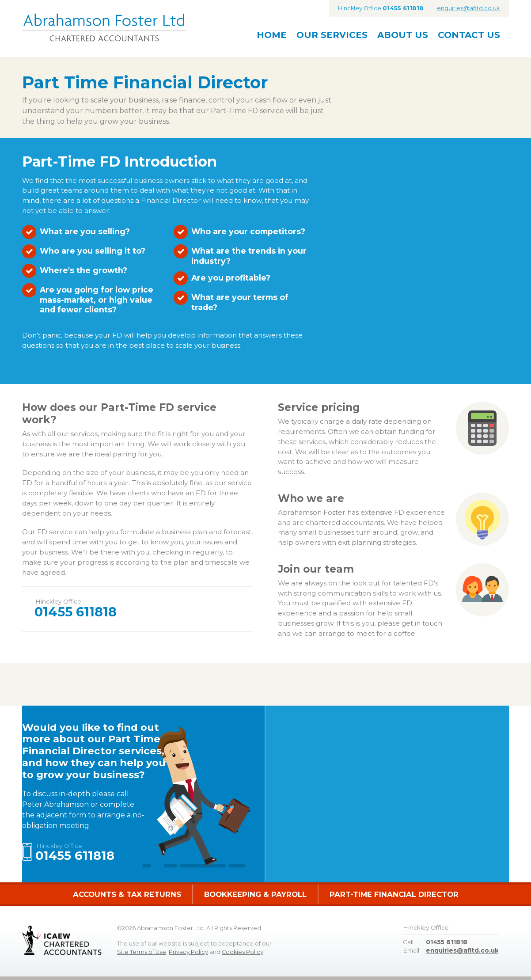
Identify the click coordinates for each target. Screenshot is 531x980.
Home (272, 35)
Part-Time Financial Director (394, 894)
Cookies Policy (243, 952)
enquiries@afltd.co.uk (468, 8)
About (403, 35)
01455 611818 (76, 612)
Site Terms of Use (142, 952)
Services (332, 35)
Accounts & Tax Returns (127, 894)
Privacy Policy (188, 952)
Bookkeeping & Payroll (255, 894)
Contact (469, 35)
